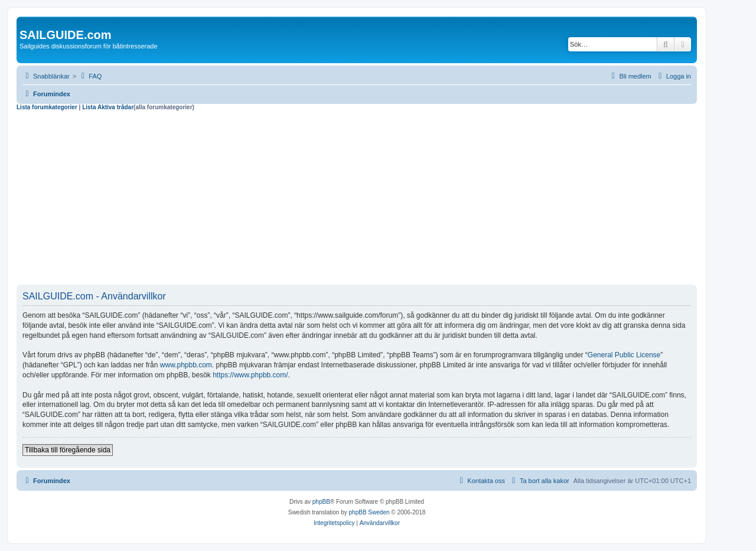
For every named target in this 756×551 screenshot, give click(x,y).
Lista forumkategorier (47, 107)
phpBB (321, 502)
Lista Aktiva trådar (108, 107)
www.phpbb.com (186, 365)
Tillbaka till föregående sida (68, 450)
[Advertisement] (357, 200)
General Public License (624, 355)
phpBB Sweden (369, 512)
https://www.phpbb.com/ (250, 375)
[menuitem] (90, 76)
